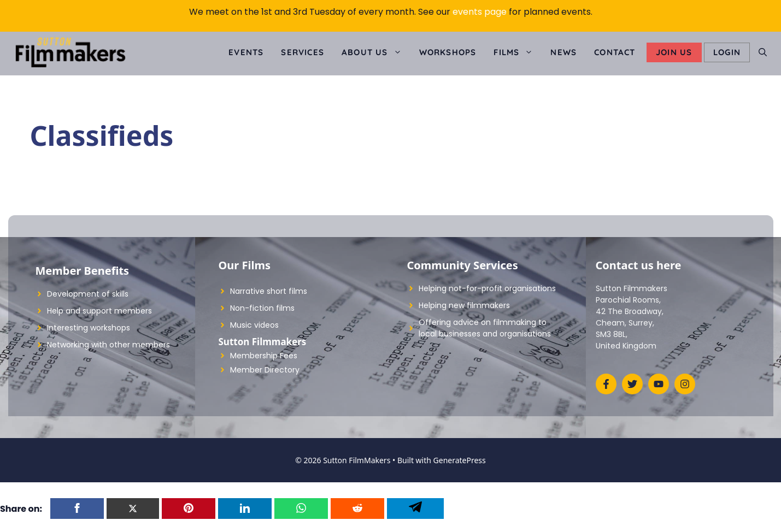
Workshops (448, 52)
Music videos (254, 325)
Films (518, 52)
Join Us (674, 52)
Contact (615, 52)
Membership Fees (264, 356)
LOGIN (727, 52)
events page (480, 12)
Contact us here (639, 265)
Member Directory (265, 370)
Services (303, 52)
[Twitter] (133, 509)
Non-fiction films (262, 308)
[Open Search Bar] (763, 52)
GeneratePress (460, 460)
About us (376, 52)
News (563, 52)
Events (246, 52)
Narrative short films (269, 291)
